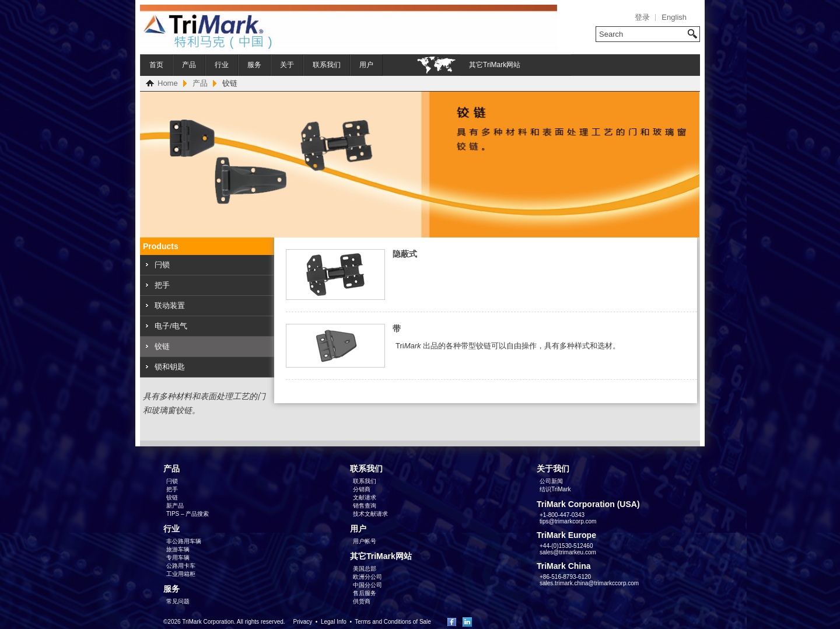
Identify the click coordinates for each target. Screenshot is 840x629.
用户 (366, 65)
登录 (642, 17)
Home (168, 83)
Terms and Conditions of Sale (393, 622)
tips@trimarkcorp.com (568, 521)
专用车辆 (178, 558)
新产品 (175, 506)
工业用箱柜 (181, 574)
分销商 (362, 489)
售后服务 (365, 593)
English (674, 17)
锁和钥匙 (170, 367)
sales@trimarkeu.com (568, 552)
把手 (162, 285)
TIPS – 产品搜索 (188, 514)
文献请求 (365, 497)
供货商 (362, 601)
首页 (156, 65)
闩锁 (162, 265)
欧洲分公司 (367, 577)
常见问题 (178, 601)
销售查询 (365, 506)
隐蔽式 (405, 254)
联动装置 (170, 305)
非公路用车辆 (184, 541)
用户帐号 (365, 541)
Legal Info (334, 622)
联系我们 (327, 65)
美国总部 (365, 569)
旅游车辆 (178, 549)
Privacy (302, 622)
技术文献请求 (370, 514)
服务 (254, 65)
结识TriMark (555, 489)
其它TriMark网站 (495, 65)
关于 (287, 65)
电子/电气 (171, 326)
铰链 (162, 346)
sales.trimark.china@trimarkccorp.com (589, 583)
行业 (222, 65)
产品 (189, 65)
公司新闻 (551, 481)
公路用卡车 (181, 566)
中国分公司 (367, 585)
